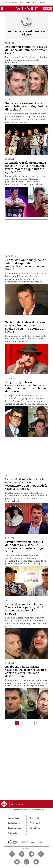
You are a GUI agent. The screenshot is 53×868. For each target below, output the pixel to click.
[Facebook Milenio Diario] (12, 854)
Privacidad (35, 823)
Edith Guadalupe (18, 3)
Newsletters (13, 818)
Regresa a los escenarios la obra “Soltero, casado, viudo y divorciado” (26, 106)
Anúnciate (12, 833)
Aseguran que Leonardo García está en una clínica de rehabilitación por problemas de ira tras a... (26, 387)
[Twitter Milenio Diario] (22, 854)
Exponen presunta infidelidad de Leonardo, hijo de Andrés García (26, 50)
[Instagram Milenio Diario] (31, 854)
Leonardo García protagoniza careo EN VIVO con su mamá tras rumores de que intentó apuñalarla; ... (26, 167)
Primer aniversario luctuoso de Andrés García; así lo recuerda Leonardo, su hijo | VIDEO (25, 546)
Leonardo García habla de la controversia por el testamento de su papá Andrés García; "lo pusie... (26, 484)
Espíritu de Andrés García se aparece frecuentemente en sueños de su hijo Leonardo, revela (25, 327)
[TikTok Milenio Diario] (27, 862)
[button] (2, 9)
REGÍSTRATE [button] (48, 9)
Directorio (34, 818)
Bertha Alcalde (31, 3)
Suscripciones (14, 828)
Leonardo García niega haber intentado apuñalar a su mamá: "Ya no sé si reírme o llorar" (25, 265)
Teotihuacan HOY (44, 3)
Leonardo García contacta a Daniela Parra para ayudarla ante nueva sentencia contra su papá (25, 609)
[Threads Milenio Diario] (41, 854)
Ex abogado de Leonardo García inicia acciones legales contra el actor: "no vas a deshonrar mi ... (26, 671)
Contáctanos (14, 823)
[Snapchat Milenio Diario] (36, 862)
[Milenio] (27, 9)
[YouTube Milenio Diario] (17, 862)
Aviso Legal (35, 828)
